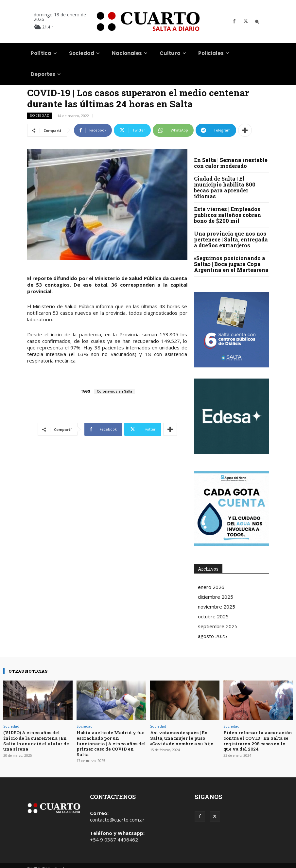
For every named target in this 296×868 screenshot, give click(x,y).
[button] (257, 22)
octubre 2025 (213, 616)
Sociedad (40, 116)
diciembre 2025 (216, 597)
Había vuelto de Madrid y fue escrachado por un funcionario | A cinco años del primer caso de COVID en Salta (111, 740)
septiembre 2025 (218, 626)
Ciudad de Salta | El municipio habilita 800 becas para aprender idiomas (225, 187)
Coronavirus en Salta (114, 391)
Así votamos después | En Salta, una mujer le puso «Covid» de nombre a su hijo (181, 737)
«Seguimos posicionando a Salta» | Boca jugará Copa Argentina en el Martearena (231, 264)
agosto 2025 (212, 636)
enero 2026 (211, 587)
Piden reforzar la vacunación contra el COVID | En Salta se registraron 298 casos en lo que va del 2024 (257, 740)
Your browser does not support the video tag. (232, 416)
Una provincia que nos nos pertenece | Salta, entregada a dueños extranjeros (231, 239)
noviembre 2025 (217, 607)
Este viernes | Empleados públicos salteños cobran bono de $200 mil (227, 215)
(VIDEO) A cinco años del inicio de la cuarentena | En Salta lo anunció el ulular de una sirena (35, 740)
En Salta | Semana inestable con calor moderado (231, 163)
